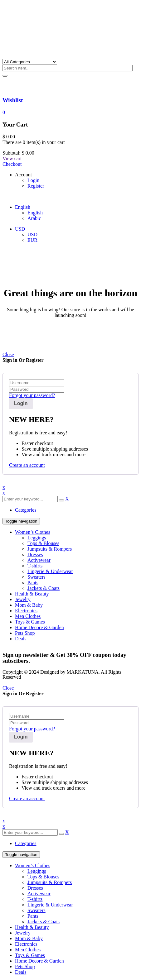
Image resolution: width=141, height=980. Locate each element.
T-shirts (35, 566)
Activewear (39, 560)
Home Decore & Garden (39, 627)
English (23, 207)
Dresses (35, 555)
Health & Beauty (32, 594)
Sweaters (36, 577)
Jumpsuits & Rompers (50, 549)
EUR (32, 240)
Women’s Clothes (33, 532)
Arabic (34, 218)
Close (8, 354)
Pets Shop (25, 633)
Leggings (37, 538)
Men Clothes (28, 616)
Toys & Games (30, 622)
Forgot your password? (32, 395)
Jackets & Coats (44, 588)
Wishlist (13, 100)
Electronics (26, 611)
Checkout (12, 164)
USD (20, 229)
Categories (26, 510)
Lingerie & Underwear (50, 571)
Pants (33, 583)
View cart (12, 158)
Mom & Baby (29, 605)
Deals (21, 639)
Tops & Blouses (43, 543)
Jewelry (23, 599)
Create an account (27, 465)
